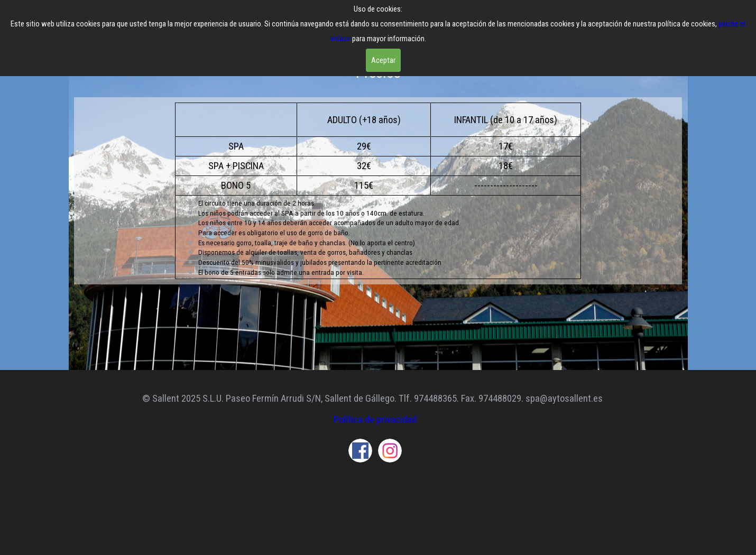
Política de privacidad (375, 420)
